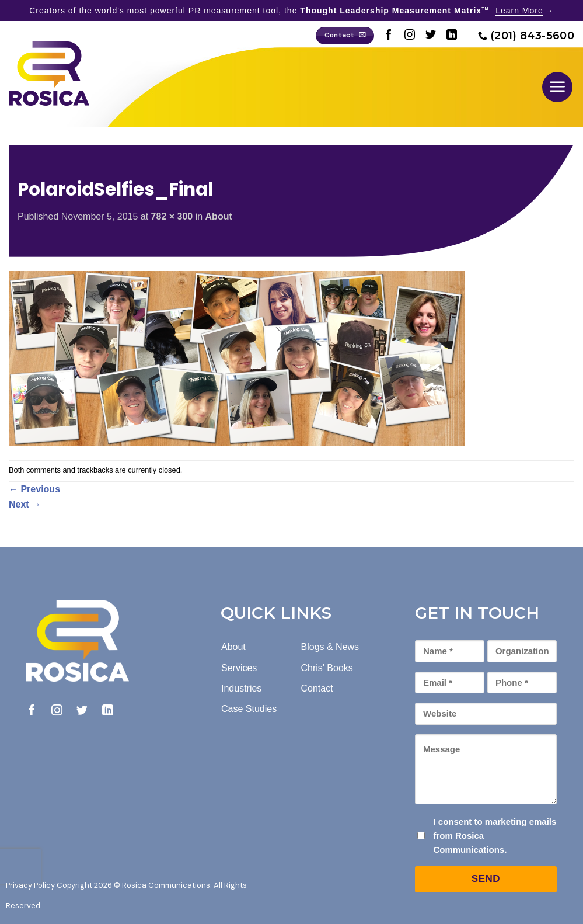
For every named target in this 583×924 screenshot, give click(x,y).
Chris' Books (327, 668)
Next (25, 504)
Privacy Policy (30, 885)
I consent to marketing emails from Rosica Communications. (495, 836)
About (219, 216)
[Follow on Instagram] (410, 36)
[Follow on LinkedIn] (452, 36)
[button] (557, 87)
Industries (241, 688)
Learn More (519, 11)
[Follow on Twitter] (431, 36)
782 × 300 (172, 216)
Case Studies (249, 709)
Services (239, 668)
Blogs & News (330, 647)
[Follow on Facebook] (389, 36)
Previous (34, 489)
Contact (317, 688)
